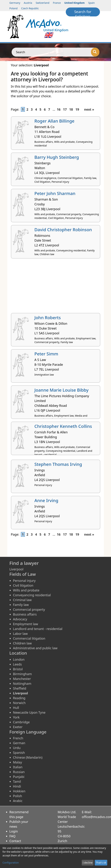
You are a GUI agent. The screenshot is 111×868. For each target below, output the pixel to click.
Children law (22, 643)
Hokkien (19, 791)
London (19, 659)
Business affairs (25, 614)
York (16, 717)
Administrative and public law (35, 648)
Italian (18, 767)
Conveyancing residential (32, 595)
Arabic (18, 801)
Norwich (19, 703)
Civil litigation (23, 585)
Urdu (17, 748)
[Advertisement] (56, 287)
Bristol (18, 669)
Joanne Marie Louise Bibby (62, 390)
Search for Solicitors (83, 13)
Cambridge (21, 722)
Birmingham (23, 674)
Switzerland (43, 3)
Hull (16, 708)
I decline (87, 863)
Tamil (17, 781)
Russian (19, 772)
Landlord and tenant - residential (38, 629)
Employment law (26, 624)
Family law (21, 605)
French (18, 738)
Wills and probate (26, 590)
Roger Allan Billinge (55, 121)
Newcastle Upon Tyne (29, 712)
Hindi (17, 786)
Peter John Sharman (55, 193)
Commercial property (29, 609)
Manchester (22, 679)
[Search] (95, 52)
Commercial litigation (29, 638)
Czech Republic (30, 8)
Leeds (17, 664)
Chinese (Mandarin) (28, 757)
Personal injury (24, 581)
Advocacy (20, 619)
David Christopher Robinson (63, 230)
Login (14, 831)
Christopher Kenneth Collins (63, 426)
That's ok (101, 863)
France (57, 3)
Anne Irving (46, 500)
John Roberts (48, 317)
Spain (91, 3)
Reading (19, 698)
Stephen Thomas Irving (58, 464)
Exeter (18, 727)
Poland (14, 8)
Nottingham (22, 684)
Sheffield (20, 688)
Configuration (11, 863)
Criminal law (22, 600)
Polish (18, 796)
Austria (28, 3)
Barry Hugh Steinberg (57, 157)
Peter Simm (46, 354)
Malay (18, 762)
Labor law (20, 634)
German (19, 743)
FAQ (13, 836)
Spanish (19, 753)
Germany (15, 3)
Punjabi (19, 777)
